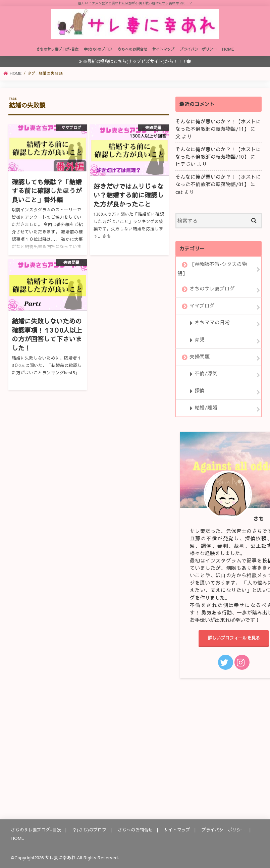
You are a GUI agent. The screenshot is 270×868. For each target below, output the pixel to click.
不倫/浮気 (206, 374)
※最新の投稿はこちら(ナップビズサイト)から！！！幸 (137, 61)
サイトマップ (163, 49)
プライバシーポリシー (198, 49)
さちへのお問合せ (132, 49)
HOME (228, 49)
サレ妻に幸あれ (60, 857)
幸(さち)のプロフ (98, 49)
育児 (200, 339)
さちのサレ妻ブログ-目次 (57, 49)
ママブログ (202, 306)
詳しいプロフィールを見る (234, 638)
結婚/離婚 (206, 408)
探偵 (200, 390)
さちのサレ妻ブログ (212, 288)
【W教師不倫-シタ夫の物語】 (212, 269)
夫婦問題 (200, 357)
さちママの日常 (212, 323)
